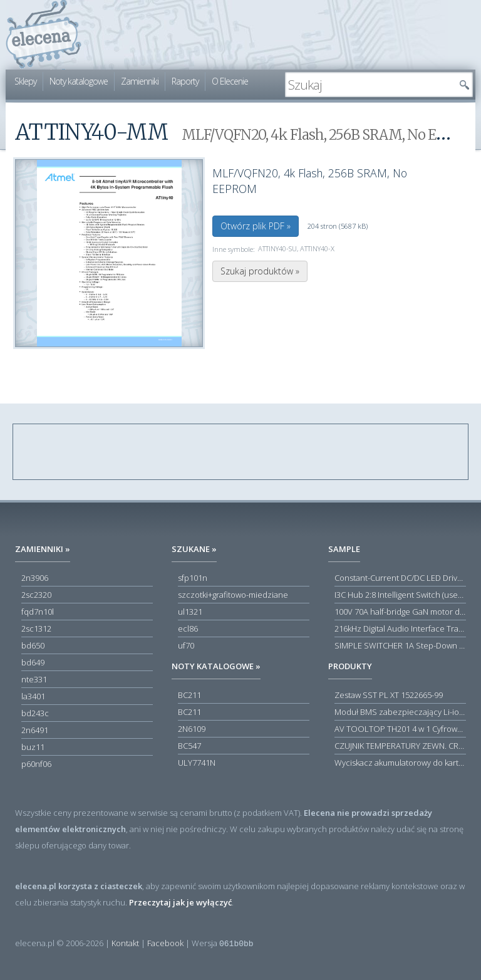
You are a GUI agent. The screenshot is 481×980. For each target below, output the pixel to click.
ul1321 (190, 612)
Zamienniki (140, 81)
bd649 (33, 662)
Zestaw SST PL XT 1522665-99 (389, 695)
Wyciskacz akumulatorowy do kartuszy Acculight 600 (400, 763)
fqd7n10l (38, 612)
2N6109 (192, 729)
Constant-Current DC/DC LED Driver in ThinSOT (400, 578)
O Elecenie (230, 81)
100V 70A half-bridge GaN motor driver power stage (400, 612)
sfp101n (193, 578)
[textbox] (370, 85)
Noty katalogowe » (216, 666)
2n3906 (35, 578)
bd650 (33, 645)
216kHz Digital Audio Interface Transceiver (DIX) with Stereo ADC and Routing (400, 628)
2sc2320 (36, 595)
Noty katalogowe (79, 81)
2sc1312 (36, 628)
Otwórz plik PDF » (256, 226)
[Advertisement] (241, 452)
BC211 (189, 695)
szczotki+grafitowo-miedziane (233, 595)
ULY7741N (197, 763)
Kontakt (125, 943)
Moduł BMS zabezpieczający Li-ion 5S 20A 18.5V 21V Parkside (400, 712)
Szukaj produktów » (260, 271)
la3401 (33, 696)
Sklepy (25, 81)
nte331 (34, 679)
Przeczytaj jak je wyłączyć (180, 902)
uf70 (186, 645)
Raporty (185, 81)
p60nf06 (36, 764)
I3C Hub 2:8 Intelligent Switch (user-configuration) (400, 595)
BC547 (189, 746)
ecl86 (188, 628)
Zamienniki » (43, 549)
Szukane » (194, 549)
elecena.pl (44, 35)
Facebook (165, 943)
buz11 (33, 747)
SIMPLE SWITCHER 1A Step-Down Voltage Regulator (400, 645)
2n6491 (35, 730)
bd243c (35, 713)
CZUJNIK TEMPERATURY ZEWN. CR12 (400, 746)
